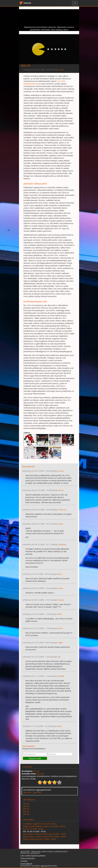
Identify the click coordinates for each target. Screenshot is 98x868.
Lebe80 (61, 676)
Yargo (61, 70)
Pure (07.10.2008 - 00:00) (33, 829)
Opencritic (37, 792)
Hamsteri (62, 544)
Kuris (59, 574)
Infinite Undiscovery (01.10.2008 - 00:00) (39, 839)
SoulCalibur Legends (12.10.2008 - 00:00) (40, 824)
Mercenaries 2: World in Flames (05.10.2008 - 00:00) (44, 834)
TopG (61, 524)
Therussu (62, 510)
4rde (59, 726)
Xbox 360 (40, 774)
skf (59, 657)
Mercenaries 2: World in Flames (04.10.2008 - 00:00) (44, 837)
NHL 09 (36, 771)
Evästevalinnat (26, 864)
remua (61, 471)
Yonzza (61, 600)
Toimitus (24, 861)
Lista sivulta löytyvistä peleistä (33, 856)
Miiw (60, 614)
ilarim (61, 490)
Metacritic (27, 792)
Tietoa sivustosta (27, 858)
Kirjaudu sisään (35, 758)
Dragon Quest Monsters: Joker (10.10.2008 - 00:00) (44, 826)
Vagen (60, 643)
